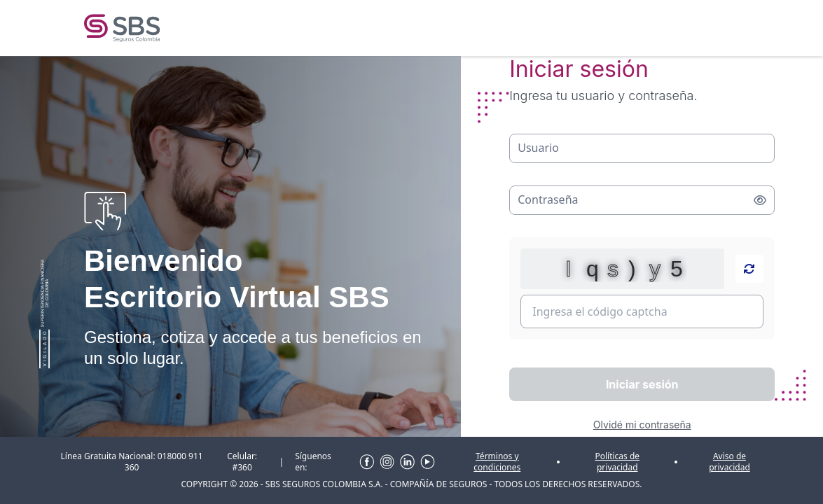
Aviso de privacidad (729, 462)
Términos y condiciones (497, 462)
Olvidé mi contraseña (642, 425)
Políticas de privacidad (617, 462)
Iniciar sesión (642, 384)
